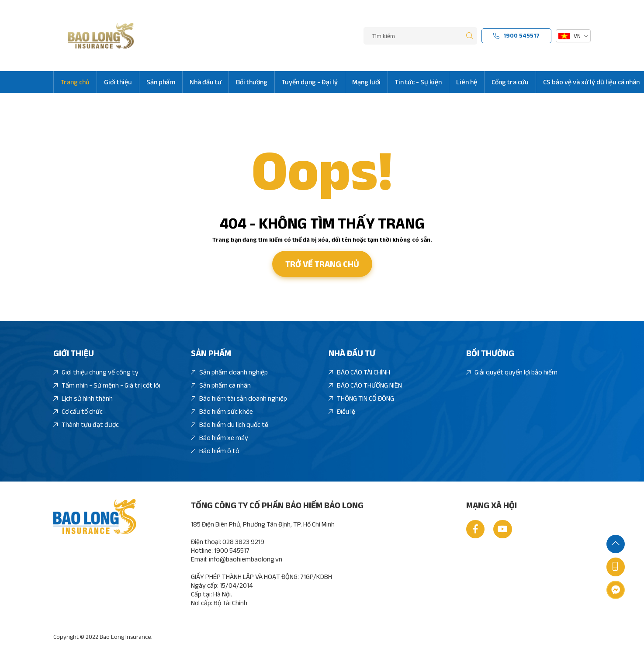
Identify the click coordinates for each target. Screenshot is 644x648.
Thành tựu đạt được (86, 425)
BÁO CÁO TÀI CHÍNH (359, 373)
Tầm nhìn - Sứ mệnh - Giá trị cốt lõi (107, 386)
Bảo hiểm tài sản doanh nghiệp (239, 399)
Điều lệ (342, 412)
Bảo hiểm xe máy (220, 438)
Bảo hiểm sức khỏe (222, 412)
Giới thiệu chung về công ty (96, 373)
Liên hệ (467, 82)
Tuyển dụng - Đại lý (310, 82)
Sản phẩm (161, 82)
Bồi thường (252, 82)
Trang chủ (75, 82)
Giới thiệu (118, 82)
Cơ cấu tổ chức (78, 412)
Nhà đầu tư (206, 82)
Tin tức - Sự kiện (418, 82)
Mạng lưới (366, 82)
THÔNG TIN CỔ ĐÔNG (361, 399)
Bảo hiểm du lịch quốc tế (230, 425)
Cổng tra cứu (510, 82)
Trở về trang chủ (322, 264)
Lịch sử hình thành (83, 399)
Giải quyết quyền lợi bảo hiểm (512, 373)
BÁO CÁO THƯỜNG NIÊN (365, 386)
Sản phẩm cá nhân (221, 386)
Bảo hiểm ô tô (215, 451)
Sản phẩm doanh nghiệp (229, 373)
